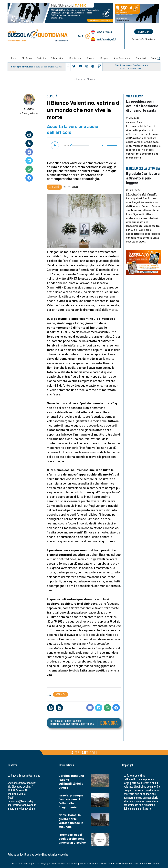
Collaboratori (57, 58)
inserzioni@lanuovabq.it (21, 808)
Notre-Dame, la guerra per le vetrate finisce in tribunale (71, 821)
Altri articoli (84, 752)
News (104, 32)
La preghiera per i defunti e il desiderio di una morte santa (142, 106)
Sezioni (40, 58)
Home (13, 58)
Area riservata (121, 58)
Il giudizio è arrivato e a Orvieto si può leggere (143, 178)
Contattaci (141, 58)
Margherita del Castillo (142, 194)
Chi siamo (27, 58)
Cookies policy (33, 854)
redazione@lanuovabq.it (21, 801)
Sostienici (74, 58)
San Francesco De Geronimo (131, 65)
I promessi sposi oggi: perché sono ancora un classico (72, 838)
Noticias (106, 39)
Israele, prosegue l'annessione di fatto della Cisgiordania (71, 801)
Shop (103, 58)
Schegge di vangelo (22, 67)
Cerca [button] (156, 58)
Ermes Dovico (135, 122)
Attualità (91, 79)
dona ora (144, 32)
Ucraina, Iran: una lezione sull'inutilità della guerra (71, 781)
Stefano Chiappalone (29, 111)
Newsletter (144, 39)
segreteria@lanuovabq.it (22, 805)
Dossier (91, 58)
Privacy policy (15, 854)
